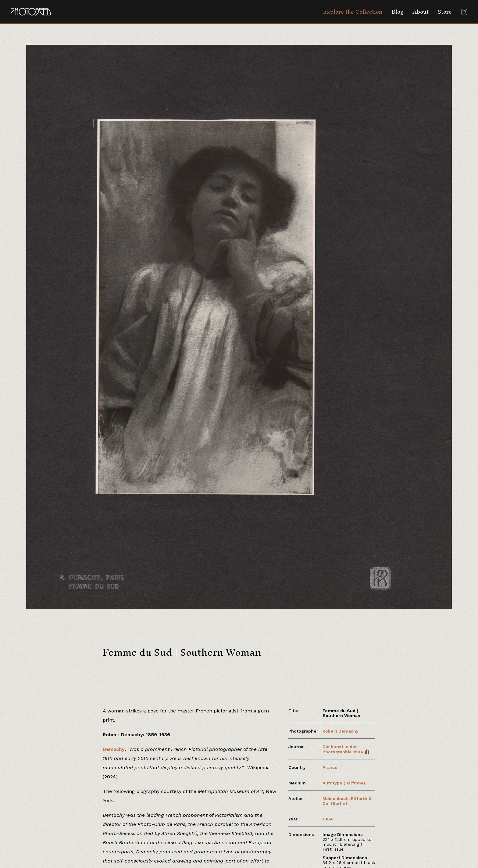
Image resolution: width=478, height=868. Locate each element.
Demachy (114, 749)
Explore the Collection (353, 12)
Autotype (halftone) (344, 783)
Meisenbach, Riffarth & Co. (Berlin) (347, 801)
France (330, 767)
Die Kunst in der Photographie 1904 (346, 749)
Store (445, 12)
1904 (328, 819)
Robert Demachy (341, 731)
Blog (397, 12)
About (421, 12)
